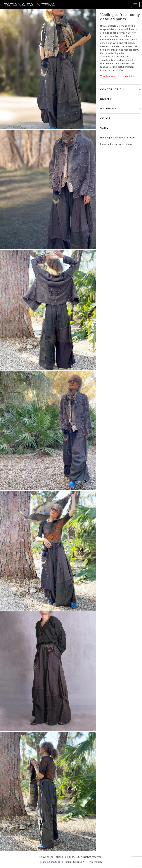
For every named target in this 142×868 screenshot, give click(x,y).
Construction (120, 89)
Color (120, 118)
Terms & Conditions (50, 862)
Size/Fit (120, 99)
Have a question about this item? (118, 138)
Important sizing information (116, 144)
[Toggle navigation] (135, 5)
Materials (120, 108)
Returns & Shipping (74, 862)
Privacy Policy (95, 862)
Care (120, 128)
